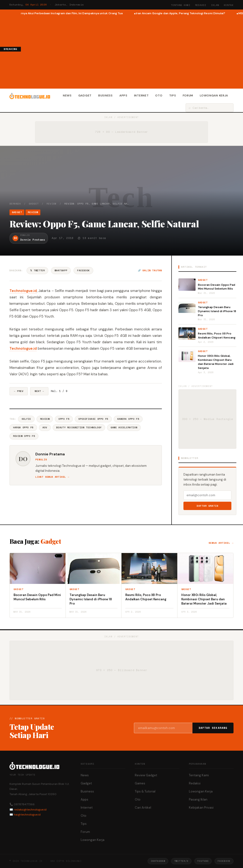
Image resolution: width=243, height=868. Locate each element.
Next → (39, 391)
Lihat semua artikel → (52, 477)
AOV (45, 427)
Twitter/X (181, 861)
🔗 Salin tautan (150, 270)
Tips (173, 95)
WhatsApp (61, 270)
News (67, 95)
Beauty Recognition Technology (79, 427)
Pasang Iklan (198, 799)
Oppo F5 (64, 419)
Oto (159, 95)
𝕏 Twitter (37, 270)
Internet (141, 95)
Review (51, 204)
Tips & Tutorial (145, 791)
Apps (123, 95)
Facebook (83, 270)
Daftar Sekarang (213, 728)
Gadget (85, 95)
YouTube (203, 861)
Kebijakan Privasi (201, 808)
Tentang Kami (181, 5)
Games (140, 783)
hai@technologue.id (27, 815)
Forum (188, 95)
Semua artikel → (221, 543)
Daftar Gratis (208, 506)
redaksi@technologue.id (30, 810)
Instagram (158, 861)
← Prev (19, 391)
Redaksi (201, 5)
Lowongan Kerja (214, 95)
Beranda (15, 204)
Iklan (215, 5)
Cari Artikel (143, 808)
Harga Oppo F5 (23, 427)
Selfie (26, 419)
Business (105, 95)
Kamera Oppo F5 (128, 419)
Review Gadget (146, 775)
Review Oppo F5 (24, 436)
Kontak (229, 5)
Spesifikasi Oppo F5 (93, 419)
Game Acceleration (124, 427)
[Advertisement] (132, 51)
